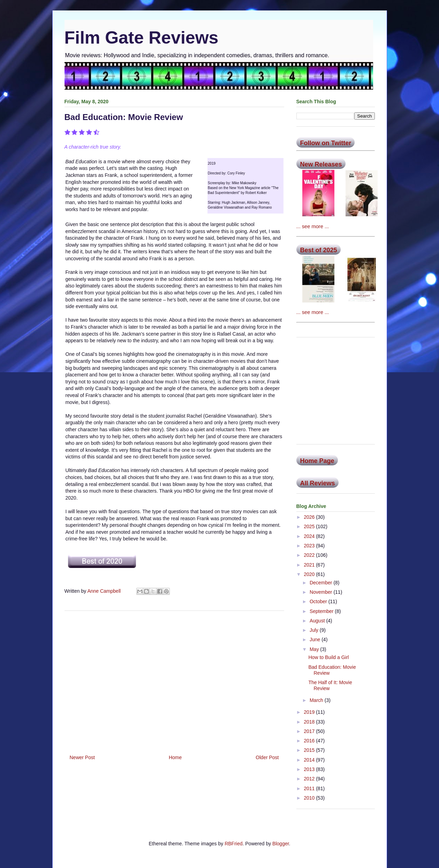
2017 (310, 731)
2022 (310, 555)
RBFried (233, 844)
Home (175, 757)
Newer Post (82, 757)
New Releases (321, 164)
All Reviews (318, 483)
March (317, 700)
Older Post (267, 757)
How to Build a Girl (328, 657)
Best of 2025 (319, 250)
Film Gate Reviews (142, 38)
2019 (310, 712)
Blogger (281, 844)
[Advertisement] (174, 680)
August (318, 621)
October (319, 601)
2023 (310, 546)
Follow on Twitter (326, 143)
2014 (310, 760)
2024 (310, 536)
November (321, 592)
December (321, 583)
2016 (310, 741)
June (316, 639)
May (315, 649)
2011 (310, 788)
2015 (310, 750)
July (315, 630)
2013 (310, 769)
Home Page (317, 461)
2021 (310, 565)
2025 (310, 526)
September (322, 611)
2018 (310, 722)
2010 (310, 798)
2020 (310, 574)
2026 (310, 517)
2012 (310, 779)
